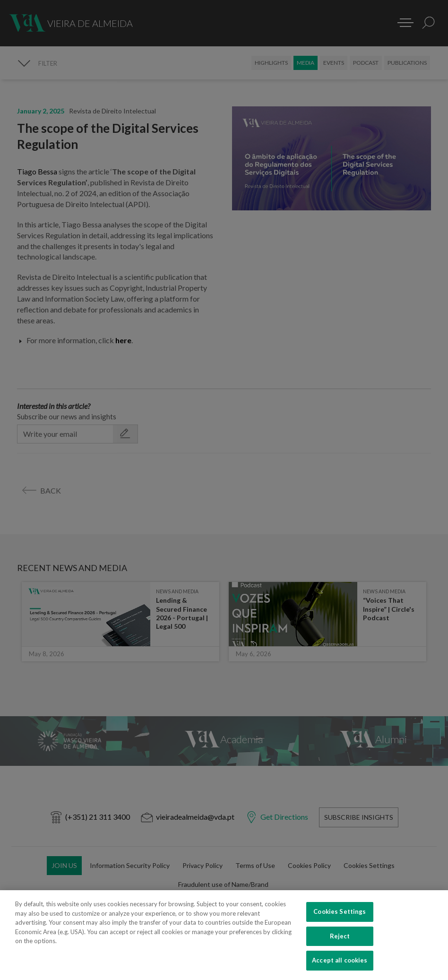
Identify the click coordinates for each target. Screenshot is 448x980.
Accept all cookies (340, 968)
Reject (340, 943)
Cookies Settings (340, 919)
